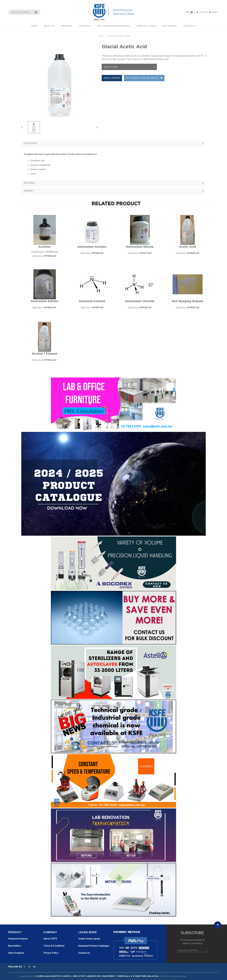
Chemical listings (146, 26)
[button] (113, 144)
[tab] (113, 144)
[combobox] (129, 67)
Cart (202, 12)
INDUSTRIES (67, 26)
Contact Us (190, 26)
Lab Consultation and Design (113, 26)
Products (85, 26)
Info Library (170, 26)
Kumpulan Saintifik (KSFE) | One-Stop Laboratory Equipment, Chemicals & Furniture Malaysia (98, 976)
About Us (49, 26)
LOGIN (213, 12)
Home (34, 26)
